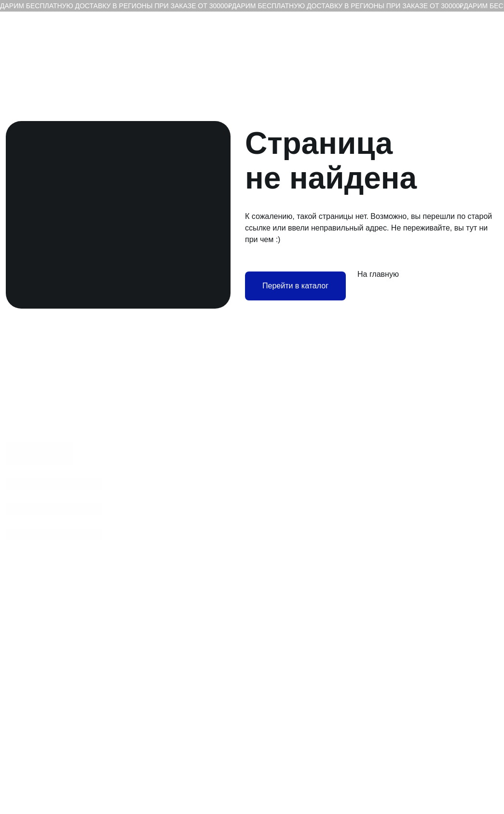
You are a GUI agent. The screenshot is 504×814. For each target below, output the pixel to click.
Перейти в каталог (295, 286)
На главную (378, 274)
